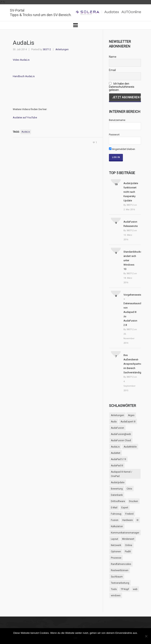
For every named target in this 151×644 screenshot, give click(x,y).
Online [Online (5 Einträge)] (129, 545)
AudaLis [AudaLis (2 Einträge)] (115, 447)
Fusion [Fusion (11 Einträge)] (115, 520)
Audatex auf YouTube (25, 117)
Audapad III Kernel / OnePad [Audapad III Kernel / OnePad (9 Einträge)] (122, 474)
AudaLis (26, 132)
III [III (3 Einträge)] (138, 520)
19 (116, 184)
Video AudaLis (21, 60)
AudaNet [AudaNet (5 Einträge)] (116, 453)
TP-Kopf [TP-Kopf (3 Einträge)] (125, 589)
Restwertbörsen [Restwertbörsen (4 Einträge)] (120, 570)
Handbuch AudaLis (24, 76)
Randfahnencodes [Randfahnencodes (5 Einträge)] (121, 564)
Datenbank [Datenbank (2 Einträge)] (117, 495)
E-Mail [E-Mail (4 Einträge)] (114, 508)
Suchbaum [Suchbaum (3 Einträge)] (117, 577)
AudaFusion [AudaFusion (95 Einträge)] (117, 428)
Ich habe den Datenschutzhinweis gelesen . (122, 87)
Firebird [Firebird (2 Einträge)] (129, 514)
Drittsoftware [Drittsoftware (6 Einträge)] (118, 501)
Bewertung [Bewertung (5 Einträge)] (117, 489)
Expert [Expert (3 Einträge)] (125, 508)
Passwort (114, 135)
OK (76, 638)
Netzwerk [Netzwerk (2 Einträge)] (116, 545)
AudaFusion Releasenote (130, 224)
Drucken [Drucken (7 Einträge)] (134, 501)
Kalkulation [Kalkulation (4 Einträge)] (117, 526)
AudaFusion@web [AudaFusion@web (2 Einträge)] (121, 434)
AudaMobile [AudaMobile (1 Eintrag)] (130, 447)
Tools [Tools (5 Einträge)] (114, 589)
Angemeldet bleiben (122, 149)
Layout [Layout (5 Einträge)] (115, 539)
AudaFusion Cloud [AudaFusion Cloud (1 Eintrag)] (121, 440)
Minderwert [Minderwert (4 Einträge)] (128, 539)
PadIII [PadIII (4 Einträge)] (128, 552)
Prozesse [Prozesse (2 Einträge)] (116, 558)
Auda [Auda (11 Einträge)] (114, 422)
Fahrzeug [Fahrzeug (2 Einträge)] (116, 514)
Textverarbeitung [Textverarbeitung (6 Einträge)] (120, 583)
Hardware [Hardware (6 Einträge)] (128, 520)
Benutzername (117, 120)
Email (112, 70)
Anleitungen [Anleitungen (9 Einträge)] (117, 415)
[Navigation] (75, 25)
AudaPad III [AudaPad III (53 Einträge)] (117, 466)
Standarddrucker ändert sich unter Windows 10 (130, 260)
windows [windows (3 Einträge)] (116, 596)
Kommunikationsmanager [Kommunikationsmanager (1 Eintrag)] (125, 533)
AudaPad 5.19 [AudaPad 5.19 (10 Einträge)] (118, 459)
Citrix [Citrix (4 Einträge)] (129, 489)
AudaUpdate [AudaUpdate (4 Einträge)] (118, 482)
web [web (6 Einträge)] (135, 589)
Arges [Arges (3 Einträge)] (131, 415)
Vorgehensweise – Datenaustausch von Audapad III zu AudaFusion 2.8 (130, 310)
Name (113, 57)
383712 (47, 49)
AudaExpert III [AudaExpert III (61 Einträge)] (128, 422)
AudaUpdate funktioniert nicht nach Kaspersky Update (130, 192)
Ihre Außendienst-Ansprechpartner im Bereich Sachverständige (130, 364)
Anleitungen (62, 49)
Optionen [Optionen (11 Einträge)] (116, 552)
